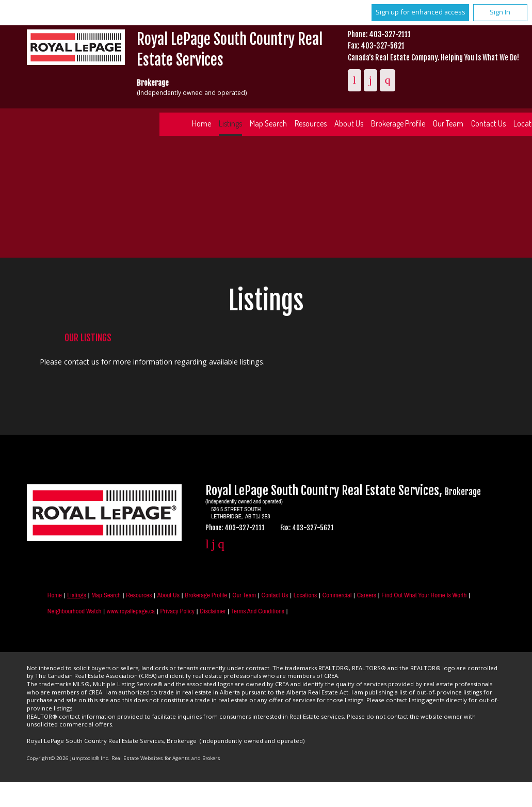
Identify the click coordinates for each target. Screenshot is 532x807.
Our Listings (88, 338)
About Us (349, 123)
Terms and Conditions (258, 611)
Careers (367, 595)
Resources (311, 123)
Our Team (448, 123)
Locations (305, 595)
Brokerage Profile (398, 123)
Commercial (337, 595)
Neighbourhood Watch (75, 611)
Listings (230, 123)
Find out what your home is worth (424, 595)
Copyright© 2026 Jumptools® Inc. (68, 758)
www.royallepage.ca (131, 611)
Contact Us (275, 595)
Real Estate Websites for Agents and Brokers (166, 758)
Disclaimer (213, 611)
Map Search (268, 123)
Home (201, 123)
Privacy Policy (178, 611)
